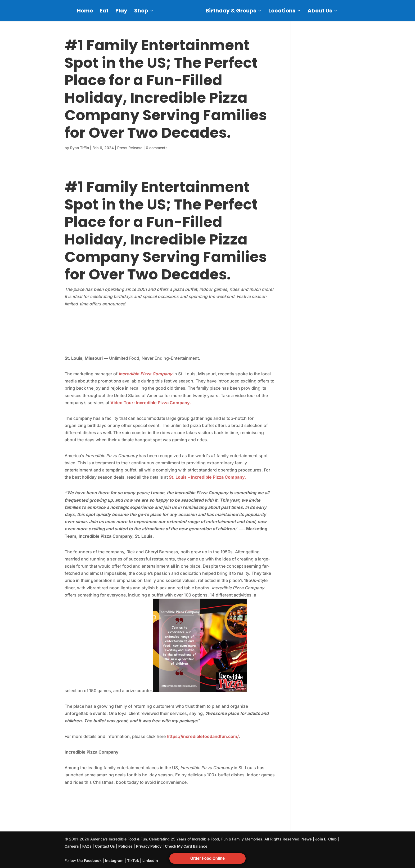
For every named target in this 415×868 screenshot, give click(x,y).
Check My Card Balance (186, 846)
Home (85, 12)
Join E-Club (326, 839)
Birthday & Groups (231, 12)
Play (121, 12)
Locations (282, 12)
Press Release (130, 148)
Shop (141, 12)
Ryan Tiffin (80, 148)
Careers (72, 846)
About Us (320, 12)
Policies (125, 846)
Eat (104, 12)
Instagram (114, 860)
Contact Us (105, 846)
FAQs (87, 846)
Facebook (93, 860)
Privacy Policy (149, 846)
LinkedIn (150, 860)
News (307, 839)
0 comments (157, 148)
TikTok (133, 860)
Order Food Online (207, 858)
